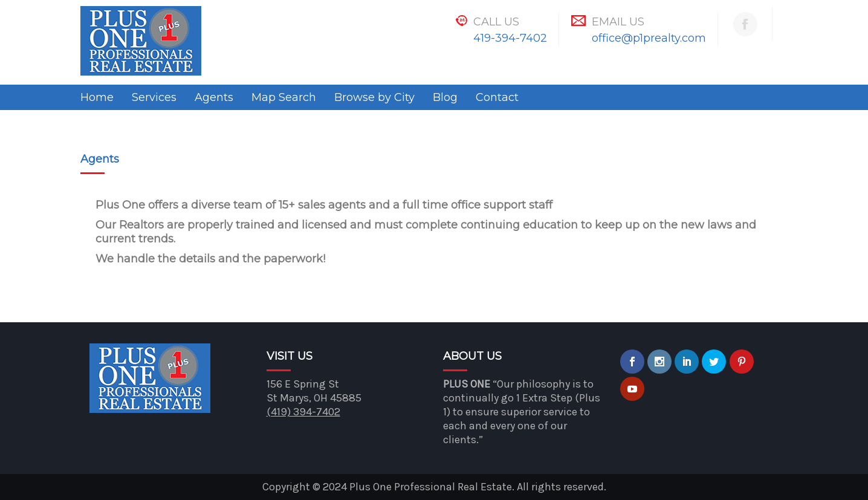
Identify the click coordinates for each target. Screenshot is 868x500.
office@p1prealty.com (649, 38)
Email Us (618, 22)
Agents (214, 97)
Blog (445, 97)
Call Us (496, 22)
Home (97, 97)
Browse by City (374, 97)
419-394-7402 (510, 38)
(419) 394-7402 (303, 412)
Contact (497, 97)
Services (154, 97)
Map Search (284, 97)
